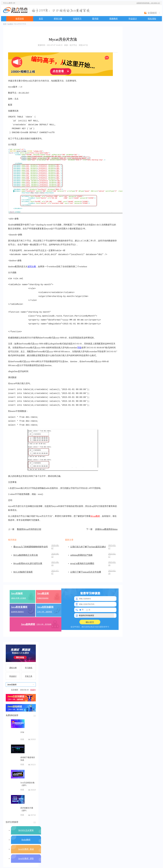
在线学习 (77, 19)
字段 (79, 348)
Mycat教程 (95, 516)
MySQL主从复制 (26, 830)
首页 (41, 19)
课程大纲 (13, 668)
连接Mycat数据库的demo (102, 529)
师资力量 (58, 19)
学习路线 (29, 668)
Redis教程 (26, 840)
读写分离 (32, 267)
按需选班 (20, 19)
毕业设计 (133, 19)
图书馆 (95, 19)
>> (35, 715)
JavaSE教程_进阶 (26, 859)
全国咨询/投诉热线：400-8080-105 (148, 3)
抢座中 (33, 690)
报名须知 (152, 19)
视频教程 (113, 19)
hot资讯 (10, 24)
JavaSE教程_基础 (26, 849)
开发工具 (29, 676)
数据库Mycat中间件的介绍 (25, 529)
